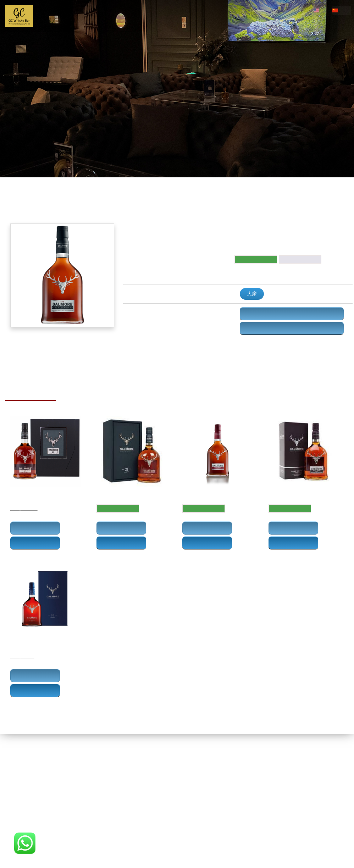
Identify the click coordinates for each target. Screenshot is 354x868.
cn (344, 10)
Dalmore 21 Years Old (119, 494)
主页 (50, 16)
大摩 (252, 294)
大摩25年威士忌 (26, 494)
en (325, 10)
